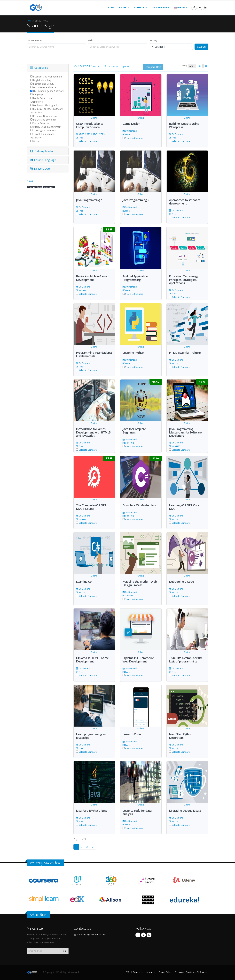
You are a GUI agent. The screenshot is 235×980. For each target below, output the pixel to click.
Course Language (43, 160)
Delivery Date (40, 169)
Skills (90, 40)
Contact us (141, 7)
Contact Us (82, 928)
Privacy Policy (165, 972)
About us (124, 7)
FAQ (128, 972)
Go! (65, 951)
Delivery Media (42, 151)
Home (111, 7)
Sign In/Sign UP (161, 7)
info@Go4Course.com (95, 935)
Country (153, 40)
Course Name (34, 40)
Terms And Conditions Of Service (191, 972)
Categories (39, 68)
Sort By (184, 66)
